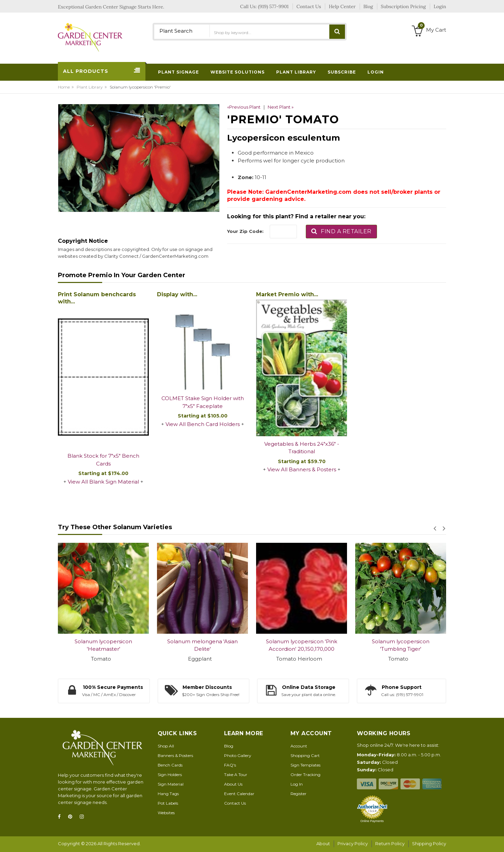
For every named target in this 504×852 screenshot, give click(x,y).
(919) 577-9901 (273, 6)
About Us (233, 784)
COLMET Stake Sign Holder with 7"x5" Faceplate (203, 402)
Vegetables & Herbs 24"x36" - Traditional (302, 448)
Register (298, 794)
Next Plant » (281, 107)
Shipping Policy (429, 843)
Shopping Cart (305, 755)
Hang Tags (168, 794)
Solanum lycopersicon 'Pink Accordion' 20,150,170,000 (302, 645)
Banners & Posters (175, 755)
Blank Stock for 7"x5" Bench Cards (103, 460)
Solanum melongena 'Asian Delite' (202, 645)
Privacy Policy (353, 843)
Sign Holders (170, 775)
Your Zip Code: (245, 231)
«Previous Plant (244, 107)
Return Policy (390, 843)
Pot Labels (168, 803)
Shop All (166, 746)
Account (299, 746)
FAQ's (230, 765)
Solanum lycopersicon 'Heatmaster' (103, 645)
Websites (166, 813)
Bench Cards (170, 765)
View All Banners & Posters (302, 469)
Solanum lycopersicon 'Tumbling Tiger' (401, 645)
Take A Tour (236, 775)
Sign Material (171, 784)
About (323, 843)
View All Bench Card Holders (203, 424)
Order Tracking (305, 775)
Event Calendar (239, 794)
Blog (229, 746)
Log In (297, 784)
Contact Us (235, 803)
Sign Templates (305, 765)
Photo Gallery (238, 755)
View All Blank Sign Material (103, 482)
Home (64, 87)
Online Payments (372, 821)
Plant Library (90, 87)
